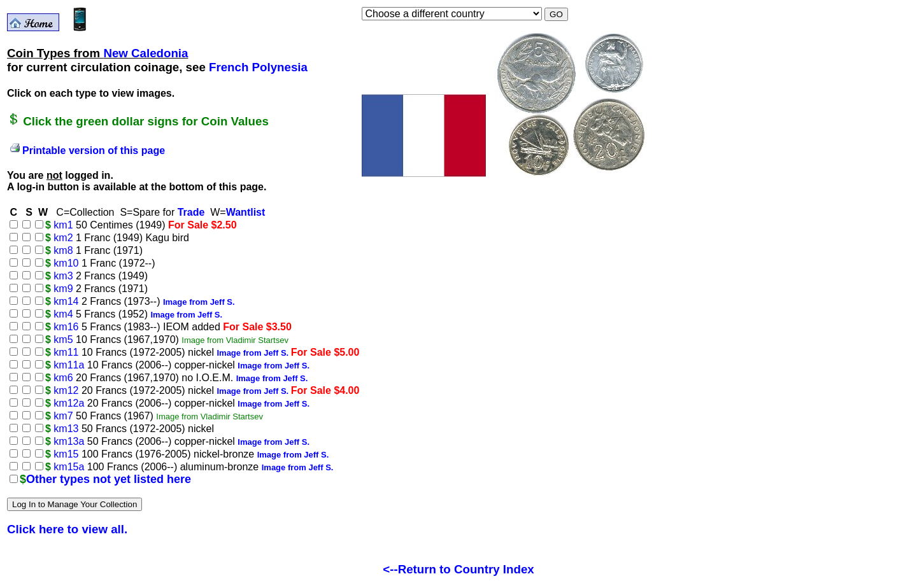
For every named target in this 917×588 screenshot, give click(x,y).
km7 (63, 416)
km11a (69, 365)
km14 (66, 301)
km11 (66, 352)
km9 (63, 289)
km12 (66, 390)
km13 (66, 429)
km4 (63, 314)
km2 (63, 238)
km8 (63, 250)
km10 (66, 263)
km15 (66, 454)
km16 (66, 327)
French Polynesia (258, 67)
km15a (69, 467)
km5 (63, 339)
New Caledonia (146, 53)
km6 (63, 378)
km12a (69, 403)
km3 (63, 276)
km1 (63, 225)
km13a (69, 441)
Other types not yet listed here (109, 479)
